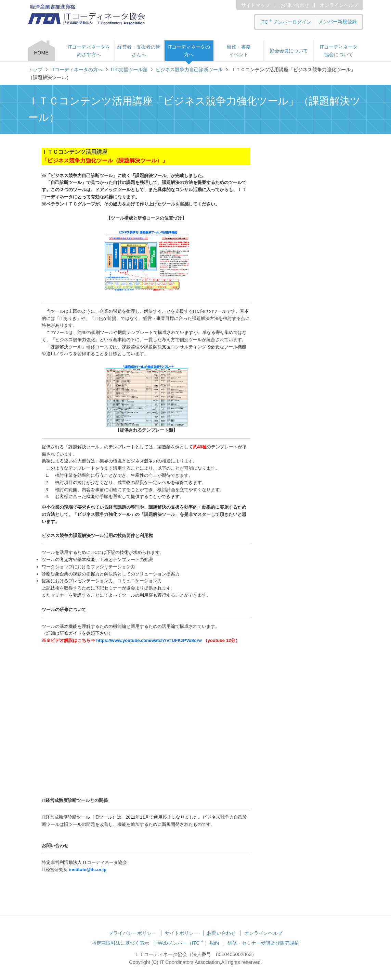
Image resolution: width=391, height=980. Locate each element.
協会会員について (289, 51)
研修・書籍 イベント (239, 51)
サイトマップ (256, 5)
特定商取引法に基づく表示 (120, 943)
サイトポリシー (182, 933)
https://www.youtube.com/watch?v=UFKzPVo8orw (149, 640)
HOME (41, 53)
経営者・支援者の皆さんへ (139, 51)
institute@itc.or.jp (88, 870)
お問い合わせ (295, 5)
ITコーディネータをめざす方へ (89, 51)
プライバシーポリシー (132, 933)
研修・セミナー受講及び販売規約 (263, 943)
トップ (35, 70)
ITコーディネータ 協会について (339, 51)
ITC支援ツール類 (129, 70)
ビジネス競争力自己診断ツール (189, 70)
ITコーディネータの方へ (189, 51)
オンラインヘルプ (339, 5)
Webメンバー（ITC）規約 (188, 943)
